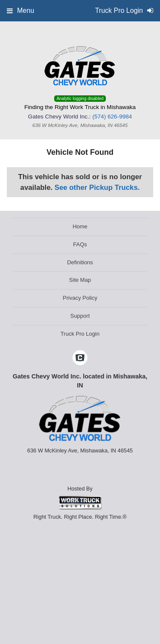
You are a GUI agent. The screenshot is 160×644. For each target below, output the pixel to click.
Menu (20, 10)
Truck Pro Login (80, 334)
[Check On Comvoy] (80, 358)
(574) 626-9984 (112, 117)
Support (80, 316)
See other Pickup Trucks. (97, 188)
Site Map (80, 280)
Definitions (80, 262)
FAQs (80, 244)
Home (80, 226)
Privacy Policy (80, 298)
